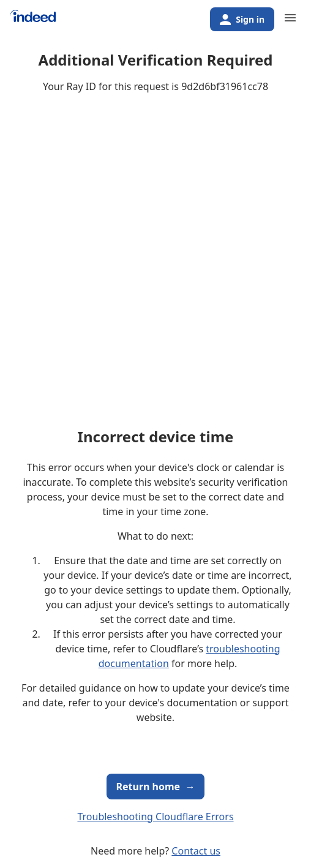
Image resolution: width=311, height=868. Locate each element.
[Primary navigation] (290, 18)
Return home (156, 787)
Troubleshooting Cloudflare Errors (155, 817)
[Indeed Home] (33, 21)
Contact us (196, 851)
